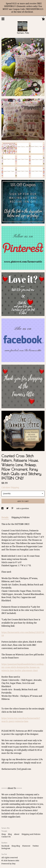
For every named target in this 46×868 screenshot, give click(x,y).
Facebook (6, 846)
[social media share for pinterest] (13, 508)
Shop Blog (16, 846)
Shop (4, 834)
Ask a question (23, 508)
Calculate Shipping (10, 487)
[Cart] (43, 20)
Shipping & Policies (20, 517)
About (17, 834)
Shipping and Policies (31, 834)
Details (5, 517)
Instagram (6, 848)
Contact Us (6, 837)
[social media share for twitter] (8, 508)
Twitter (36, 846)
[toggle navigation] (3, 19)
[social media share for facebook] (3, 508)
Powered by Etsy (8, 864)
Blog (10, 834)
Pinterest (26, 846)
